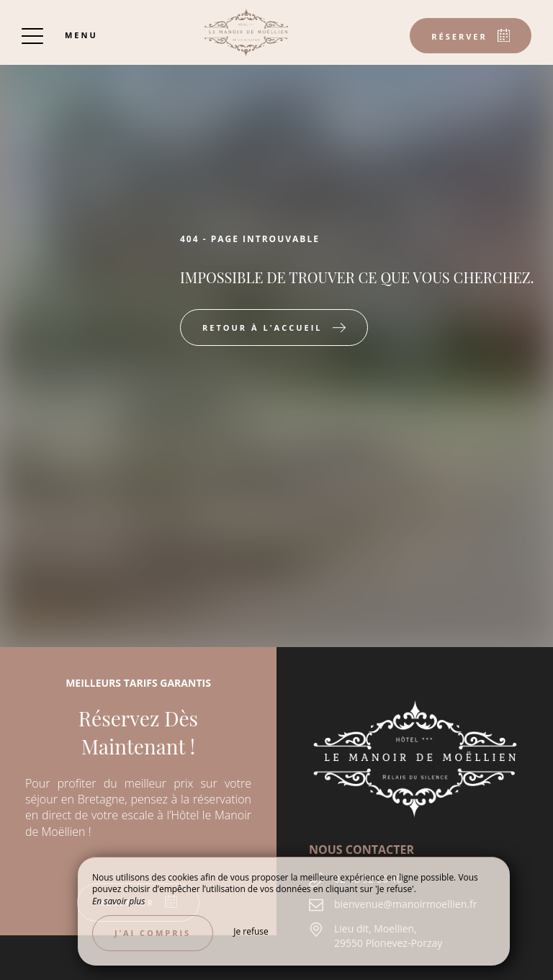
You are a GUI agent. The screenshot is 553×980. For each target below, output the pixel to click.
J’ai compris (153, 933)
